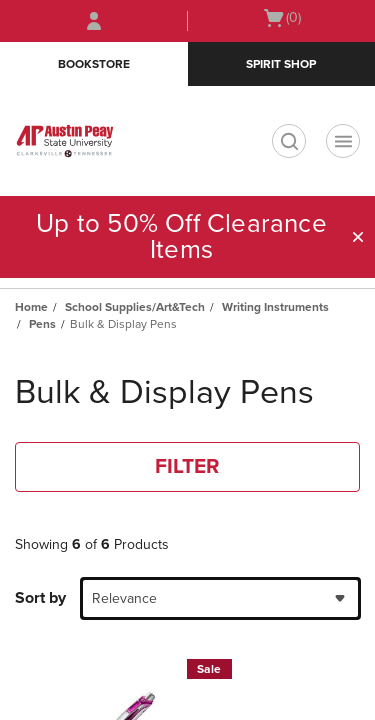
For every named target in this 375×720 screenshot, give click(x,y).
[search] (289, 141)
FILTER (187, 466)
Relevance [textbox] (124, 598)
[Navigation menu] (343, 141)
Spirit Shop (281, 64)
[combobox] (220, 598)
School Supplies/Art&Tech (135, 307)
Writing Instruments (275, 307)
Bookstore (94, 64)
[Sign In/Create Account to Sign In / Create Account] (94, 21)
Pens (42, 324)
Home (31, 307)
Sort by (40, 598)
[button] (358, 237)
